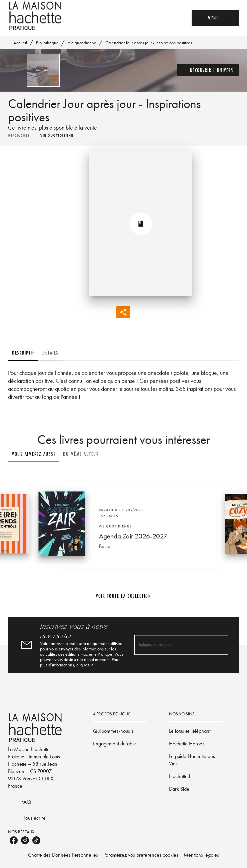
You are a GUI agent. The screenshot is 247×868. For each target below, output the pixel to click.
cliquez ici (85, 665)
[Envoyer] (220, 645)
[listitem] (14, 840)
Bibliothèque (47, 43)
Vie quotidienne (82, 43)
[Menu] (215, 18)
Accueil (20, 43)
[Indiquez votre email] (173, 645)
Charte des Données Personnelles (63, 855)
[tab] (23, 353)
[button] (208, 70)
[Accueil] (36, 16)
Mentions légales (201, 855)
